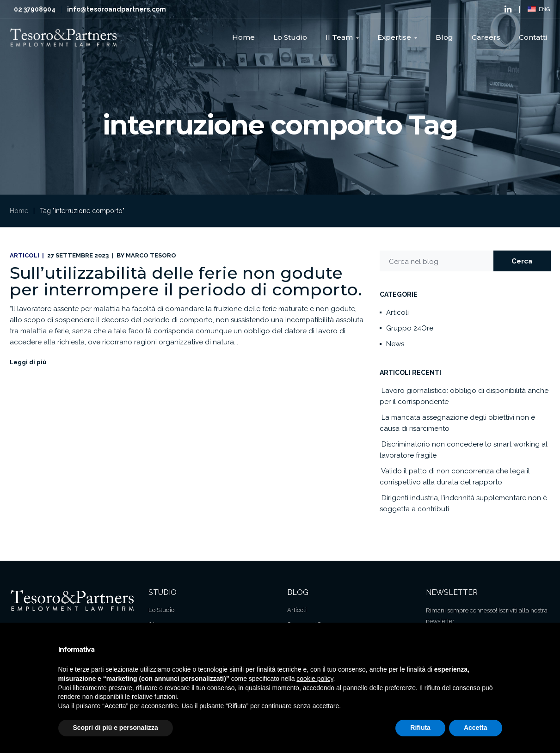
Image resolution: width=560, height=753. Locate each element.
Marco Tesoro (151, 255)
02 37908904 (35, 9)
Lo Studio (161, 610)
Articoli (25, 255)
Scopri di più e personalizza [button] (116, 728)
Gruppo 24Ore (410, 328)
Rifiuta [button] (420, 728)
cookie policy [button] (315, 679)
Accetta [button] (476, 728)
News (395, 344)
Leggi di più (28, 362)
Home (19, 211)
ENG (539, 9)
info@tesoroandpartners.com (117, 9)
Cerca (522, 261)
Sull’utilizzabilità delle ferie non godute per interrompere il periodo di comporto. (186, 281)
